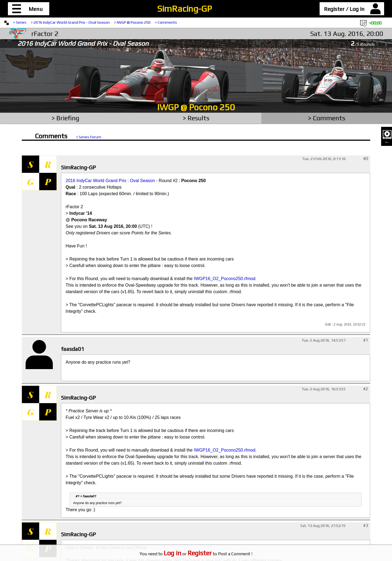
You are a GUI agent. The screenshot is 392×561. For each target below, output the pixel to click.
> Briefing (65, 118)
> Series (20, 22)
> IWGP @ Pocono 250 (132, 22)
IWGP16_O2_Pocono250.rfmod (225, 279)
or (188, 554)
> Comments (166, 22)
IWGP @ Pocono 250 (196, 107)
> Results (196, 118)
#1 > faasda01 (86, 496)
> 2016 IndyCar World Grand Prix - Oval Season (70, 22)
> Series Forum (89, 137)
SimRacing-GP (184, 9)
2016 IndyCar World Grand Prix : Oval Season (110, 181)
